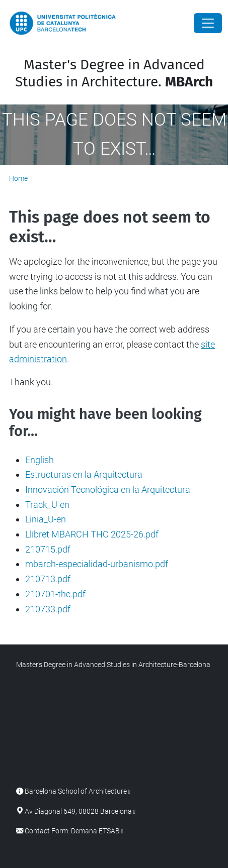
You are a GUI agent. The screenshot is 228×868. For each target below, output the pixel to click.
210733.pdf (48, 609)
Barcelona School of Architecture (76, 791)
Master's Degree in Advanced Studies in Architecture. (114, 73)
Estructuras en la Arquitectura (84, 474)
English (40, 460)
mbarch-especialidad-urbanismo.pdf (97, 564)
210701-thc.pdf (55, 594)
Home (18, 178)
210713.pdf (48, 579)
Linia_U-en (46, 519)
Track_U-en (47, 505)
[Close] (208, 23)
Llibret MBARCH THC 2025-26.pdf (92, 534)
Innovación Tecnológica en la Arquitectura (108, 490)
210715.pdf (48, 549)
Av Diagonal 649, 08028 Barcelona (78, 811)
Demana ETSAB (95, 831)
